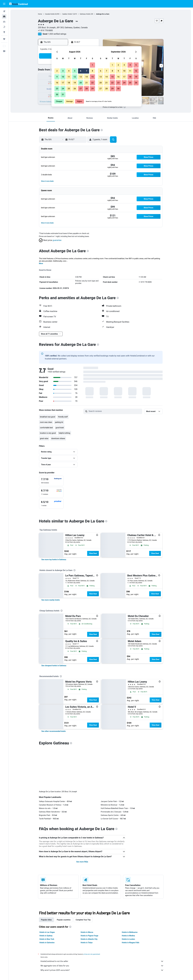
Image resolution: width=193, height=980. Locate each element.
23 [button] (57, 89)
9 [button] (57, 77)
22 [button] (92, 83)
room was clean (46, 422)
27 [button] (81, 89)
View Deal (93, 553)
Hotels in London (128, 898)
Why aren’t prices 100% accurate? (102, 929)
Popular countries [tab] (64, 879)
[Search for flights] (4, 11)
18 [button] (69, 83)
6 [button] (81, 71)
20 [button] (81, 83)
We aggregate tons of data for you (102, 925)
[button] (4, 4)
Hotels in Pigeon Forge (89, 895)
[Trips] (4, 39)
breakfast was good (48, 417)
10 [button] (63, 77)
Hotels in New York (47, 898)
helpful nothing (64, 433)
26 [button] (75, 89)
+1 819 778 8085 (45, 30)
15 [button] (92, 77)
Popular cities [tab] (46, 879)
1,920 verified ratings (57, 34)
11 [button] (69, 77)
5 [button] (75, 71)
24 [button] (63, 89)
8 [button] (92, 71)
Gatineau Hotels (85, 14)
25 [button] (69, 89)
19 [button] (75, 83)
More (41, 263)
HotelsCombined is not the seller (102, 920)
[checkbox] (51, 481)
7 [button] (86, 71)
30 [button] (57, 95)
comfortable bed (46, 428)
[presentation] (125, 107)
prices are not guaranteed (92, 913)
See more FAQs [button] (82, 821)
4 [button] (69, 71)
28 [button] (87, 89)
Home (40, 14)
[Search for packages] (4, 27)
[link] (54, 560)
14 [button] (87, 77)
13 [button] (81, 77)
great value (44, 438)
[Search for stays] (4, 17)
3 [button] (63, 71)
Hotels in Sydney (46, 895)
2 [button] (57, 71)
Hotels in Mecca (87, 891)
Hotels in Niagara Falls (131, 902)
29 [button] (92, 89)
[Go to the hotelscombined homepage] (18, 4)
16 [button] (57, 83)
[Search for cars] (4, 22)
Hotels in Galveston (47, 902)
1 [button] (92, 65)
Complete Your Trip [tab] (83, 879)
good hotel (60, 428)
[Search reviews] (115, 411)
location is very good (48, 433)
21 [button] (87, 83)
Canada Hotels (50, 14)
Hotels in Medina (128, 895)
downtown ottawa (58, 438)
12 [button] (75, 77)
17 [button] (63, 83)
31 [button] (63, 95)
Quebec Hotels (67, 14)
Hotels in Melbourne (130, 891)
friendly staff (63, 417)
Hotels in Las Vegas (47, 891)
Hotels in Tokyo (87, 902)
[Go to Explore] (4, 32)
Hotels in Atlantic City (89, 898)
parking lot (59, 422)
